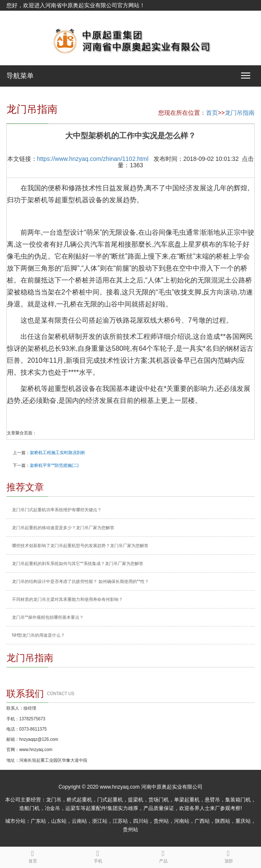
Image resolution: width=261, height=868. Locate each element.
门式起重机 (110, 800)
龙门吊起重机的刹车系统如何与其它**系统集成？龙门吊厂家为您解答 (78, 564)
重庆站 (243, 821)
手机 (98, 855)
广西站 (202, 821)
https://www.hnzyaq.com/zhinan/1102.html (93, 159)
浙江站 (100, 821)
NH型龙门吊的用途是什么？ (38, 635)
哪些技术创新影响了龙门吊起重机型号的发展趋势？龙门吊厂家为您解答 (80, 546)
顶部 (228, 855)
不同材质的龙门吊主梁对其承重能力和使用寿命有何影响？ (67, 599)
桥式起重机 (79, 800)
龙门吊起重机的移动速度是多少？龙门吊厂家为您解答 (63, 528)
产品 (163, 855)
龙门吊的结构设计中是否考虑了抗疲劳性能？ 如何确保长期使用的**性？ (80, 581)
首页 (212, 113)
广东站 (38, 821)
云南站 (79, 821)
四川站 (141, 821)
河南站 (182, 821)
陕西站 (223, 821)
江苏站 (120, 821)
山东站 (59, 821)
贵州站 (161, 821)
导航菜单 (20, 76)
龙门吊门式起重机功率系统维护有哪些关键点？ (57, 510)
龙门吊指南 (240, 113)
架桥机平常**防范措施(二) (54, 465)
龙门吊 (54, 800)
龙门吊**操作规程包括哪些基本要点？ (48, 617)
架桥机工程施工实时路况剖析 (58, 453)
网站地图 (17, 16)
